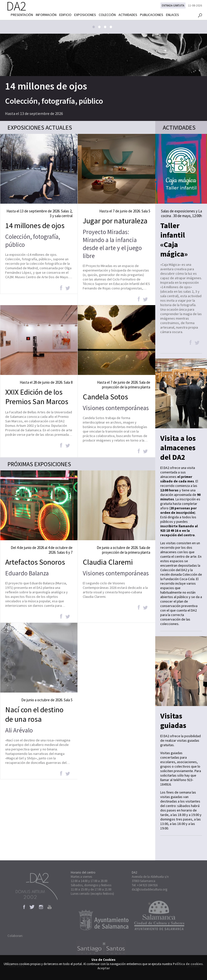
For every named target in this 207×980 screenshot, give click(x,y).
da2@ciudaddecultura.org (149, 889)
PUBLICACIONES (152, 15)
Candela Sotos (105, 397)
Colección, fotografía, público (54, 101)
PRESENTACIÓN (22, 15)
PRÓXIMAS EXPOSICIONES (39, 464)
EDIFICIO (65, 15)
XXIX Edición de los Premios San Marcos (37, 397)
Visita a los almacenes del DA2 (178, 447)
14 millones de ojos (46, 86)
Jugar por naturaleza (115, 221)
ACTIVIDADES (128, 15)
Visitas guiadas (173, 720)
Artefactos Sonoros (35, 562)
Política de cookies (188, 964)
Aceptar (104, 968)
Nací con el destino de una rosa (34, 714)
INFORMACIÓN (46, 15)
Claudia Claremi (108, 562)
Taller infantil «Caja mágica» (174, 240)
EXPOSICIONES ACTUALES (40, 128)
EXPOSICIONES (85, 15)
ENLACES (172, 15)
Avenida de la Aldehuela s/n (150, 877)
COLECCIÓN (107, 15)
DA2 (134, 872)
